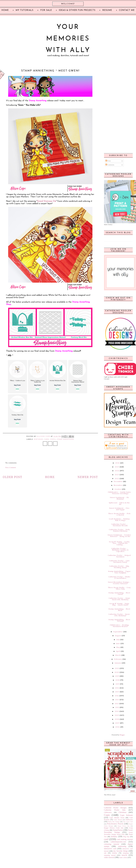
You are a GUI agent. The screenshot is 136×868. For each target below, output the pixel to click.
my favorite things (121, 851)
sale (105, 853)
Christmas (122, 812)
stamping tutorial (110, 855)
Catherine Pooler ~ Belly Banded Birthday (119, 530)
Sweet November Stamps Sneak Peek (118, 833)
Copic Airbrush (126, 815)
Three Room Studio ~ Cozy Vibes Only (119, 588)
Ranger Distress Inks (124, 826)
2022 (117, 479)
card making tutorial (125, 839)
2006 (118, 727)
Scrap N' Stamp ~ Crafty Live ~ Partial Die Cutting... (119, 543)
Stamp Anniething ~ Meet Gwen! (119, 593)
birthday (39, 439)
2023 (117, 475)
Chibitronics (108, 812)
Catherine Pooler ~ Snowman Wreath (120, 525)
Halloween (129, 820)
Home (50, 477)
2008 (117, 719)
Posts (108, 161)
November (118, 485)
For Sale (46, 10)
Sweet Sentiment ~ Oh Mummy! (119, 498)
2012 (117, 704)
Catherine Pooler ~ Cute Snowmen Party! (119, 561)
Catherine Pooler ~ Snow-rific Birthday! (119, 615)
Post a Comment (11, 468)
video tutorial (109, 857)
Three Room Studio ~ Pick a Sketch (119, 514)
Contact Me (127, 10)
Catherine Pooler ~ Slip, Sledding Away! (119, 567)
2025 (117, 467)
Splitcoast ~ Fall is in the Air (119, 503)
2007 (117, 723)
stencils (124, 855)
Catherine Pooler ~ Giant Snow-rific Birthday (119, 599)
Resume (107, 10)
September (118, 632)
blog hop (126, 837)
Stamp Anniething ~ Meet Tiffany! (119, 620)
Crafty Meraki (118, 820)
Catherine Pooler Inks (115, 810)
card (47, 439)
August (118, 636)
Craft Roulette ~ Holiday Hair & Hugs (119, 520)
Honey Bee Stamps (114, 822)
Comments (110, 165)
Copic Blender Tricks (117, 818)
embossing (122, 846)
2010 (117, 711)
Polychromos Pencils (115, 824)
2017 (118, 684)
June (118, 644)
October (118, 489)
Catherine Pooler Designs (115, 808)
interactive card (110, 849)
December (118, 481)
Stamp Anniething (65, 439)
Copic (53, 439)
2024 (117, 471)
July (118, 640)
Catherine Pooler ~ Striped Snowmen (119, 556)
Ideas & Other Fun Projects (77, 10)
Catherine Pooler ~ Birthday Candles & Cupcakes (120, 550)
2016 (117, 688)
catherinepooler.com (118, 842)
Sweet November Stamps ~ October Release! (119, 583)
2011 (117, 707)
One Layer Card (128, 822)
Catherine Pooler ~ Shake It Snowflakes (119, 577)
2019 (117, 676)
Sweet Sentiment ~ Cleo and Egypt (119, 509)
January (118, 663)
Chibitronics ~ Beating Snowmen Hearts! (119, 626)
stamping (126, 853)
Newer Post (88, 477)
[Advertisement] (118, 109)
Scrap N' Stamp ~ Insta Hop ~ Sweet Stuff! (119, 604)
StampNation (118, 830)
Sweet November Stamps (118, 831)
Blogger (122, 735)
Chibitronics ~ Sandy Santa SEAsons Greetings (119, 493)
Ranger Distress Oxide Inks (114, 828)
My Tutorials (24, 10)
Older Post (13, 477)
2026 (118, 463)
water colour (123, 857)
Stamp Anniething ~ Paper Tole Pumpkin (119, 572)
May (118, 647)
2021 (117, 668)
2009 (117, 715)
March (118, 655)
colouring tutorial (112, 844)
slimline (115, 853)
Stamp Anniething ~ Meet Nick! (119, 610)
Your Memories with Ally (68, 39)
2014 (117, 696)
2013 (117, 700)
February (118, 659)
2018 (118, 680)
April (118, 651)
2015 (117, 692)
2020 (117, 672)
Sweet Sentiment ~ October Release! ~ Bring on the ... (119, 536)
